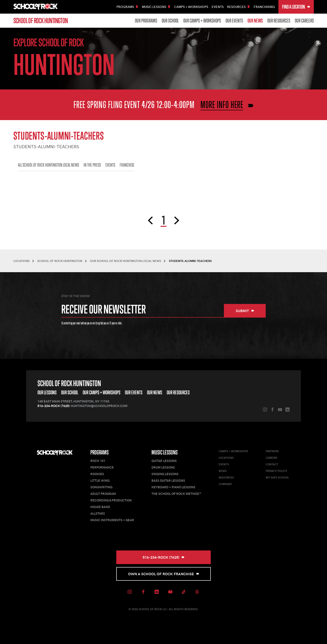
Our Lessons (47, 392)
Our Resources (279, 21)
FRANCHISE (127, 165)
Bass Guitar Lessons (168, 480)
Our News (255, 21)
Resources (226, 477)
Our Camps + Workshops (202, 21)
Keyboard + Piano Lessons (173, 487)
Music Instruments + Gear (112, 520)
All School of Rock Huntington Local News (48, 165)
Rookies (97, 474)
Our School (170, 21)
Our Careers (304, 21)
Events (218, 7)
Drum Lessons (163, 467)
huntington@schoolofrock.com (99, 406)
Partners (272, 451)
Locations (226, 458)
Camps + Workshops (191, 7)
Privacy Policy (276, 471)
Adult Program (103, 494)
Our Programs (146, 21)
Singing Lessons (165, 474)
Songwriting (101, 487)
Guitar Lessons (164, 461)
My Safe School (277, 477)
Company (225, 484)
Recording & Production (111, 500)
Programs (99, 452)
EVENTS (110, 165)
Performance (102, 467)
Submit (245, 311)
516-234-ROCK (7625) (54, 406)
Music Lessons (165, 452)
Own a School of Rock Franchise (164, 574)
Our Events (234, 21)
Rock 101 (98, 461)
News (223, 471)
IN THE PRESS (92, 165)
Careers (271, 458)
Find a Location (296, 7)
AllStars (98, 513)
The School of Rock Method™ (176, 494)
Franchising (264, 7)
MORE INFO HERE (222, 105)
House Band (100, 507)
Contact (272, 464)
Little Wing (100, 480)
